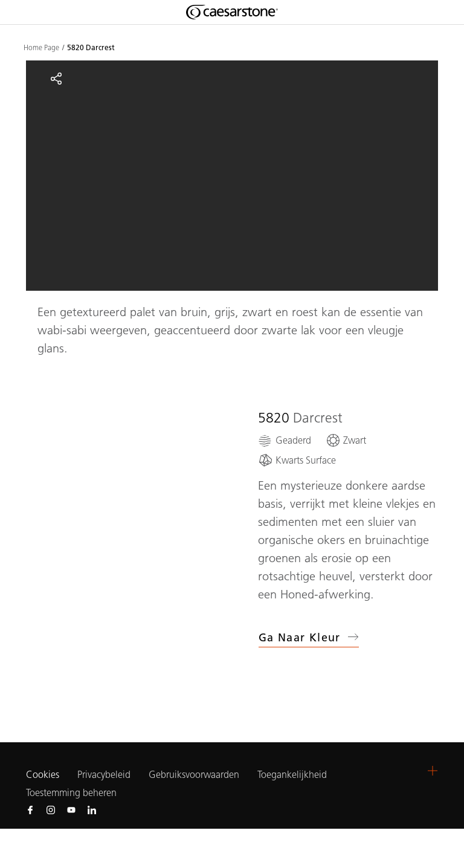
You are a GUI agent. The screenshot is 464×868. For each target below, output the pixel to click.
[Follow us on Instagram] (51, 809)
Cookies (43, 775)
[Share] (56, 79)
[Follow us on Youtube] (71, 809)
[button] (433, 771)
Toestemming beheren (71, 793)
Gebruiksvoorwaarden (194, 775)
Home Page (41, 48)
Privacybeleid (104, 775)
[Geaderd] (285, 440)
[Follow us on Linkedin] (92, 809)
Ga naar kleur (309, 638)
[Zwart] (346, 440)
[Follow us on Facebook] (30, 809)
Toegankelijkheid (292, 775)
